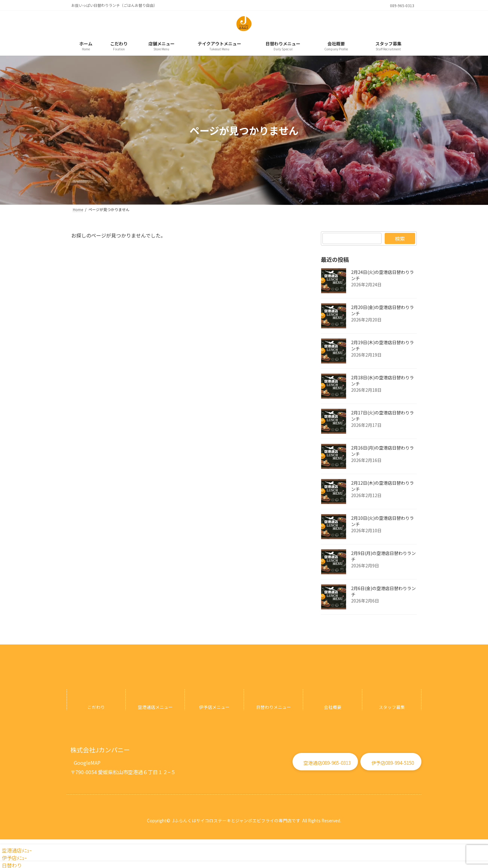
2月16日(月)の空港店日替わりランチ (382, 451)
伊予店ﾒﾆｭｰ (13, 858)
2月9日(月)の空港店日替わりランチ (383, 556)
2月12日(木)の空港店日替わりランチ (382, 486)
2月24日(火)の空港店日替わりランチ (382, 275)
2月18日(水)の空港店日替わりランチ (382, 381)
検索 (400, 238)
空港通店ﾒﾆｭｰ (16, 850)
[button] (87, 760)
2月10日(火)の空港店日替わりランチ (382, 521)
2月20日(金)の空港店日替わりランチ (382, 310)
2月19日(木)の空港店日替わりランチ (382, 345)
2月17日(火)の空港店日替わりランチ (382, 416)
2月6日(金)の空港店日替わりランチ (383, 591)
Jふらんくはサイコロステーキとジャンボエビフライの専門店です (236, 820)
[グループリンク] (96, 700)
